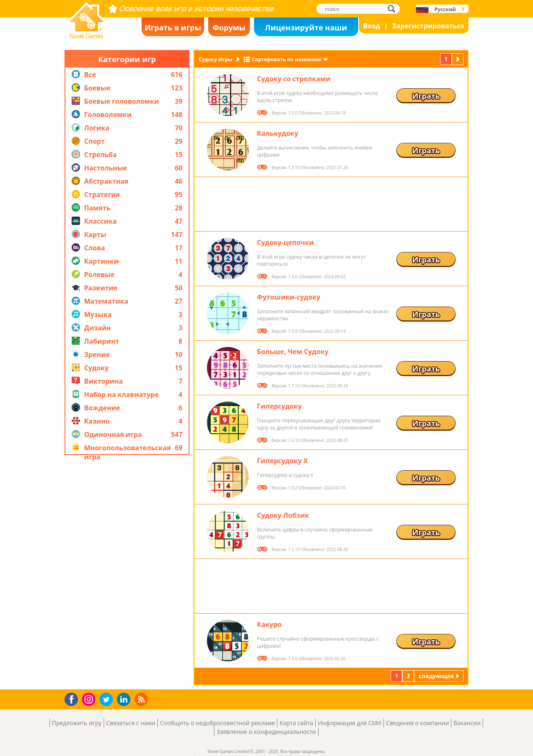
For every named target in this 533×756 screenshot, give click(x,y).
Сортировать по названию (287, 59)
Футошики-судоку (289, 297)
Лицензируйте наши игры (306, 29)
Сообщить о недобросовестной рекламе (217, 723)
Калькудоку (278, 133)
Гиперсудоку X (282, 461)
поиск (394, 9)
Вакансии (467, 723)
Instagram (90, 699)
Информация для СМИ (350, 723)
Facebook (73, 698)
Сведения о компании (417, 723)
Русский (445, 9)
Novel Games (85, 36)
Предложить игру (77, 723)
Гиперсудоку (279, 406)
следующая (458, 59)
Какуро (269, 624)
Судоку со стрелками (294, 79)
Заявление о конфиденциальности (266, 732)
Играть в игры (173, 27)
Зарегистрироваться (428, 26)
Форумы (229, 27)
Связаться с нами (131, 723)
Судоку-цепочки (285, 242)
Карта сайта (296, 723)
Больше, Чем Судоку (293, 352)
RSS (142, 699)
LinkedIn (125, 700)
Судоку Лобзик (283, 515)
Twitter (108, 700)
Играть (426, 96)
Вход (372, 26)
